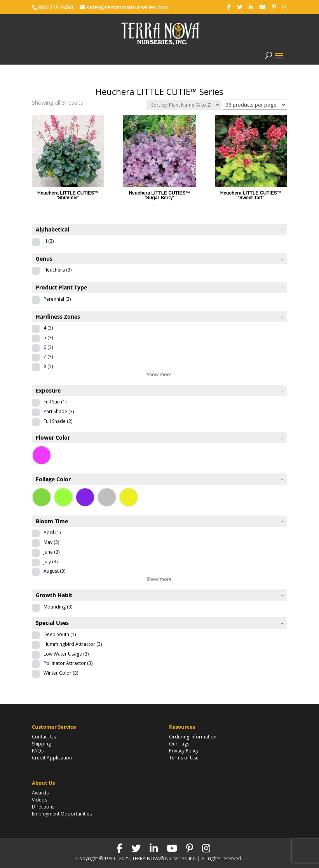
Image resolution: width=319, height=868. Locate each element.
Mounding (58, 607)
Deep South (60, 634)
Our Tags (179, 744)
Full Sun (55, 402)
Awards (40, 793)
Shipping (41, 744)
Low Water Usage (66, 654)
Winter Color (61, 673)
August (54, 571)
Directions (43, 807)
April (52, 532)
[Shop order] (184, 105)
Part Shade (59, 411)
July (51, 562)
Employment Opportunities (62, 814)
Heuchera (58, 270)
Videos (39, 800)
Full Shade (58, 421)
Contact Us (44, 737)
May (51, 542)
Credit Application (52, 758)
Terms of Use (184, 758)
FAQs (38, 751)
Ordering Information (193, 737)
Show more (159, 374)
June (51, 552)
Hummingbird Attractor (73, 644)
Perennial (57, 299)
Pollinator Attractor (68, 663)
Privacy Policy (184, 751)
